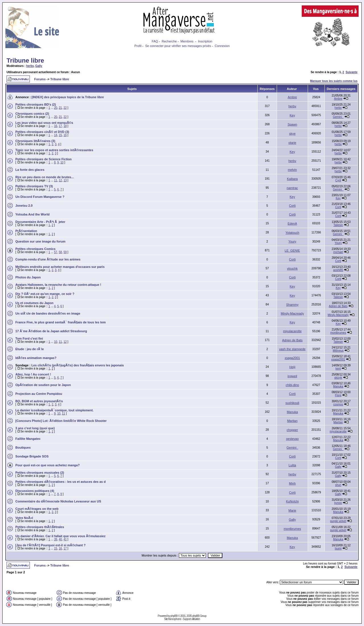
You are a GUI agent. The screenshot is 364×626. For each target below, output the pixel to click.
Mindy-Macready (292, 313)
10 (62, 162)
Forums (40, 79)
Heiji (292, 367)
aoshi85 (338, 270)
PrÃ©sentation (26, 231)
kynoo (338, 503)
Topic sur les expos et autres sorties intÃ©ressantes (54, 150)
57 (56, 252)
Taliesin (338, 225)
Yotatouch (292, 233)
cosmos (338, 404)
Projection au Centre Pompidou (39, 394)
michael (338, 252)
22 (65, 108)
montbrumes (338, 333)
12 (60, 180)
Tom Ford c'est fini (29, 338)
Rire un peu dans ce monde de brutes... (45, 177)
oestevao (292, 439)
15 (60, 135)
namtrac (292, 188)
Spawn (292, 124)
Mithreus (338, 351)
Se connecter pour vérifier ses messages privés (178, 46)
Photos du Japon (28, 277)
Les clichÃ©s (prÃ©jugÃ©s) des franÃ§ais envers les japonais (77, 365)
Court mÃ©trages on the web (37, 509)
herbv (30, 66)
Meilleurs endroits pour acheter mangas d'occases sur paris (60, 267)
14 (56, 135)
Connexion (222, 46)
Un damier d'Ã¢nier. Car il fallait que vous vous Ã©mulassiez (60, 536)
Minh (292, 483)
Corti (292, 206)
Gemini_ (338, 117)
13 (65, 180)
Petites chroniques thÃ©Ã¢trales (40, 527)
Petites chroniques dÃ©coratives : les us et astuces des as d (60, 482)
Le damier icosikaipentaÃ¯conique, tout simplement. (54, 410)
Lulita (292, 465)
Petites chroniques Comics (35, 249)
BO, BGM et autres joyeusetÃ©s (39, 401)
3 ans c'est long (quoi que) (35, 428)
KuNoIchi (292, 501)
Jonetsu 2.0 (24, 206)
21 (60, 108)
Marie (292, 510)
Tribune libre (25, 60)
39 (56, 539)
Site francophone (173, 619)
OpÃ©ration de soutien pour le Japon (43, 385)
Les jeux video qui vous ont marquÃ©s (44, 123)
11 (56, 180)
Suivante (351, 72)
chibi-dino (292, 385)
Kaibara (292, 179)
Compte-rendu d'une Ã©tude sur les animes (48, 259)
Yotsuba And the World (32, 214)
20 (56, 108)
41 (65, 539)
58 (60, 252)
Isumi (338, 548)
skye (292, 134)
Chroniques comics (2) (32, 114)
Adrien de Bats (338, 306)
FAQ (155, 41)
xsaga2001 (292, 358)
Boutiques (23, 448)
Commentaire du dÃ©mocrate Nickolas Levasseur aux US (58, 501)
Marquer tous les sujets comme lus (334, 81)
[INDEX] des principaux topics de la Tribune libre (68, 97)
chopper (292, 430)
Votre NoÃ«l (24, 518)
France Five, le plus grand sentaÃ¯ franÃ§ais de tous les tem (61, 322)
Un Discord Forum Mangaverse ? (40, 197)
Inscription (205, 41)
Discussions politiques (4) (35, 491)
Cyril (338, 180)
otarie (292, 143)
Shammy (292, 305)
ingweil (292, 376)
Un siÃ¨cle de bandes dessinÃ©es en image (48, 313)
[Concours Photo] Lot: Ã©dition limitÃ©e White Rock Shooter (61, 421)
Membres (187, 41)
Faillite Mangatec (28, 439)
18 (65, 126)
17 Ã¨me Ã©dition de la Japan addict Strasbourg (51, 331)
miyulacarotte (292, 331)
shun (338, 485)
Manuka (338, 386)
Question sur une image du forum (40, 241)
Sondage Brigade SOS (32, 456)
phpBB (174, 616)
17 (60, 126)
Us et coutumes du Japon (34, 303)
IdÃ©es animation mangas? (36, 358)
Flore (338, 395)
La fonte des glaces (30, 170)
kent (338, 369)
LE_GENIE (292, 251)
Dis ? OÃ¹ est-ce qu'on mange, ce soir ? (45, 294)
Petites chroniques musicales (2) (40, 473)
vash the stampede (292, 349)
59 (65, 252)
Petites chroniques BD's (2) (36, 104)
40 (60, 539)
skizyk (338, 378)
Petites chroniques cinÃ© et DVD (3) (42, 132)
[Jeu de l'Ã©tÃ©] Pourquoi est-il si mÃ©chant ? (50, 545)
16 (56, 126)
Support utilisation (192, 619)
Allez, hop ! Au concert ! (33, 374)
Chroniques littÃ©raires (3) (35, 141)
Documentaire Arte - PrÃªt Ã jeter (40, 222)
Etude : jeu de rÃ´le (30, 349)
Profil (138, 46)
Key (292, 115)
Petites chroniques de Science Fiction (44, 159)
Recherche (169, 41)
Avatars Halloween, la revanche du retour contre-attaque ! (58, 285)
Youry (292, 241)
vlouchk (292, 268)
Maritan (292, 421)
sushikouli (292, 403)
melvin (292, 170)
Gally (39, 66)
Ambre (292, 97)
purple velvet (338, 521)
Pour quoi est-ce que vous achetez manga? (47, 465)
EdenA (292, 223)
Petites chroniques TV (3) (34, 186)
